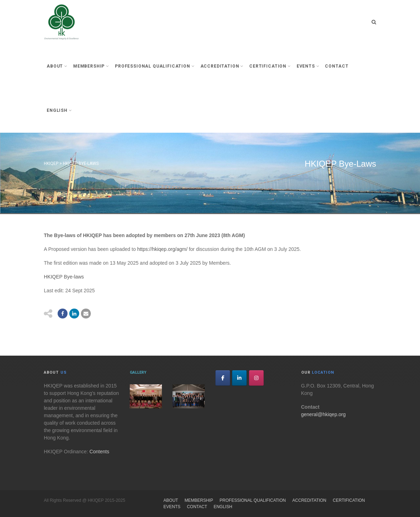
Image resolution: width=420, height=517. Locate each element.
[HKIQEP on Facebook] (223, 378)
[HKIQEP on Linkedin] (239, 378)
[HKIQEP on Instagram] (256, 378)
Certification (270, 66)
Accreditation (222, 66)
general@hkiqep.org (323, 414)
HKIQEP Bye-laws (64, 277)
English (59, 110)
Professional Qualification (155, 66)
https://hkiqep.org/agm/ (162, 249)
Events (308, 66)
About (57, 66)
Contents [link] (99, 452)
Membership (91, 66)
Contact (337, 66)
